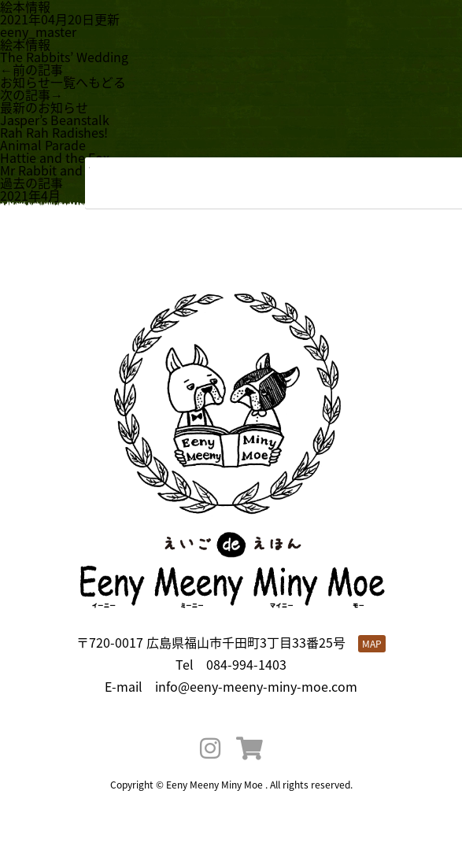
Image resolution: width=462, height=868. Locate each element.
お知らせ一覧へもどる (63, 82)
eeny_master (38, 31)
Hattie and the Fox (55, 157)
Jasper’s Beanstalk (55, 120)
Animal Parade (43, 145)
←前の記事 (31, 69)
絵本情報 (25, 44)
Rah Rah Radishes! (54, 132)
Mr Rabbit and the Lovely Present (98, 170)
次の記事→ (31, 94)
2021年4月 (30, 195)
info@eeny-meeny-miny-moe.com (256, 686)
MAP (372, 644)
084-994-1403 (246, 664)
